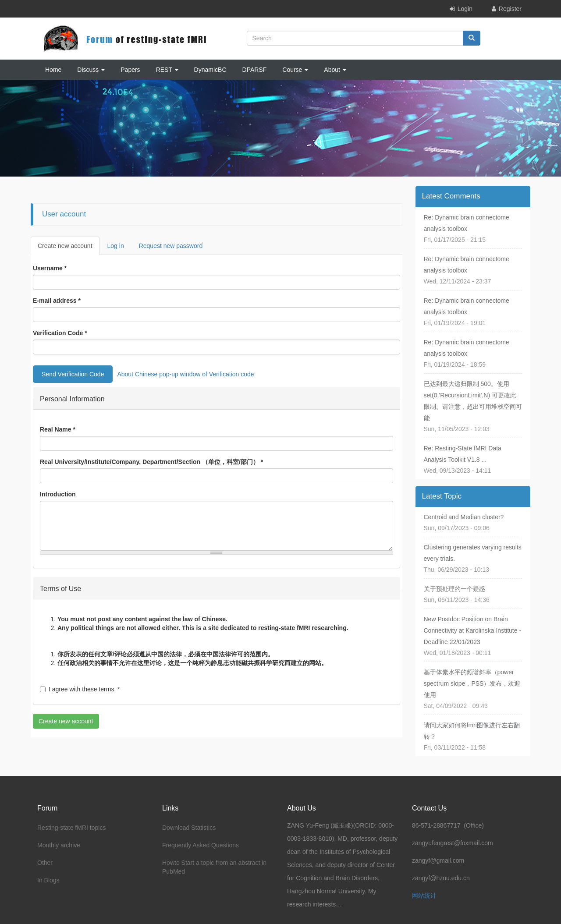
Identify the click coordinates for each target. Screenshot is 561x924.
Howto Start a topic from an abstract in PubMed (214, 867)
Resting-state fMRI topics (71, 828)
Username (50, 268)
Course (295, 70)
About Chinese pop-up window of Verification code (185, 374)
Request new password (171, 246)
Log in (116, 246)
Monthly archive (59, 845)
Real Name (58, 429)
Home (53, 70)
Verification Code (60, 333)
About (335, 70)
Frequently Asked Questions (201, 845)
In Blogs (48, 880)
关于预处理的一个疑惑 (454, 589)
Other (45, 863)
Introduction (58, 494)
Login (465, 9)
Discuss (91, 70)
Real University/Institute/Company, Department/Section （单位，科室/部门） (151, 462)
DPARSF (255, 70)
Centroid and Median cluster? (464, 517)
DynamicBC (210, 70)
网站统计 (424, 896)
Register (510, 9)
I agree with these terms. (80, 689)
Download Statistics (189, 828)
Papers (130, 70)
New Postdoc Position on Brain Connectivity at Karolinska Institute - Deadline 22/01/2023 (473, 630)
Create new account (69, 248)
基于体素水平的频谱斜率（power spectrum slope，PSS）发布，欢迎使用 (472, 683)
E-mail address (57, 301)
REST (167, 70)
